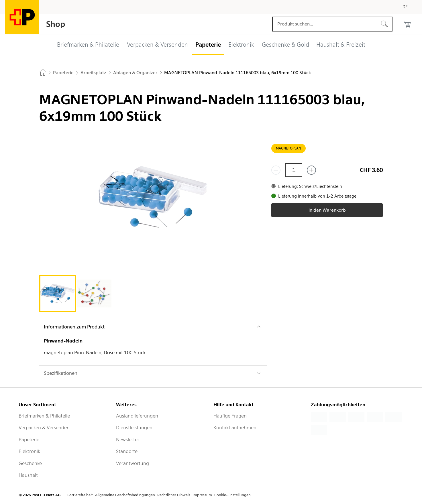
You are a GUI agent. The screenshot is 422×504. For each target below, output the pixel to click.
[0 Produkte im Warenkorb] (407, 24)
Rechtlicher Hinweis (174, 495)
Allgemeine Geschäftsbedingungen (125, 495)
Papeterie (29, 440)
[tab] (58, 294)
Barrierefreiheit (80, 495)
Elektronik (29, 451)
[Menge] (294, 170)
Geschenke (30, 463)
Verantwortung (133, 463)
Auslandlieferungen (137, 416)
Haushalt (28, 475)
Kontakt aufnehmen (235, 428)
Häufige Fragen (230, 416)
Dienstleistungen (134, 428)
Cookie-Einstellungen (232, 495)
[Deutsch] (409, 7)
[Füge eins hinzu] (311, 170)
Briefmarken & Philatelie (44, 416)
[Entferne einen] (276, 170)
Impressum (202, 495)
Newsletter (128, 440)
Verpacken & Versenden (44, 428)
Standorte (127, 451)
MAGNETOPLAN (288, 148)
